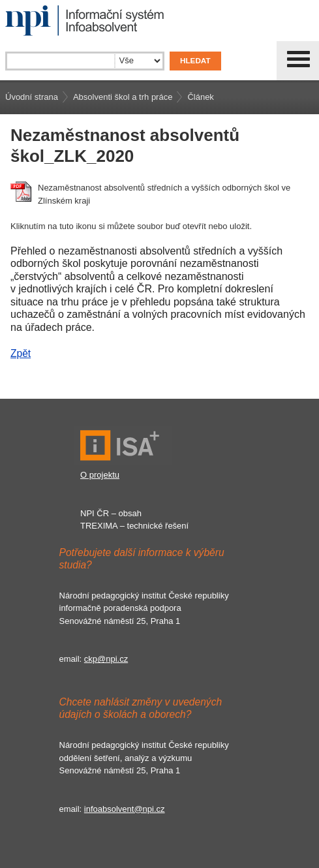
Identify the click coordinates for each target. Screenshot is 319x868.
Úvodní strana (32, 97)
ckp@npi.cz (106, 659)
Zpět (21, 353)
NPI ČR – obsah (111, 513)
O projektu (100, 475)
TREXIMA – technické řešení (134, 526)
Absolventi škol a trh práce (123, 97)
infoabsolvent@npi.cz (125, 809)
